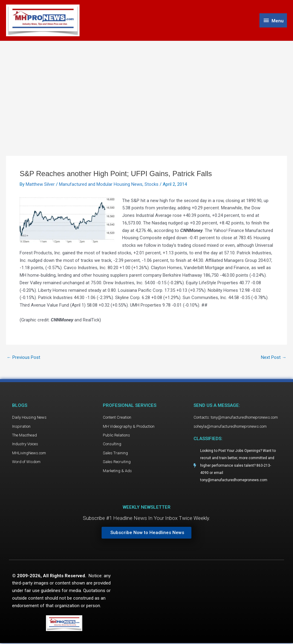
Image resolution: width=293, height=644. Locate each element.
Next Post (274, 358)
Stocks (151, 185)
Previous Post (23, 358)
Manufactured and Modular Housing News (101, 185)
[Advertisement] (146, 87)
